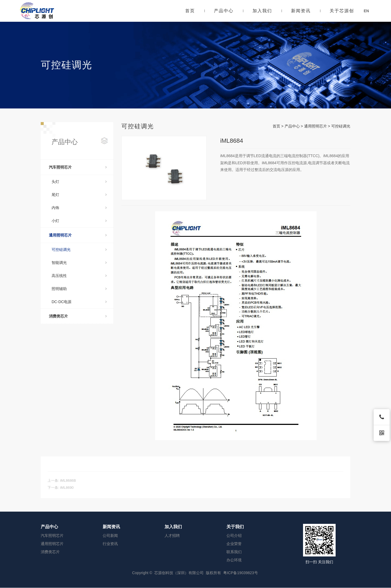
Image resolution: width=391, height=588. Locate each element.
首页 (190, 11)
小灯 (79, 221)
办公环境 (234, 560)
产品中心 (224, 11)
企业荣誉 (234, 544)
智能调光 (79, 263)
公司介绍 (234, 536)
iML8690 (67, 488)
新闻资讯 (301, 11)
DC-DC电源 (79, 302)
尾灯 (79, 195)
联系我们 (234, 552)
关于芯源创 (342, 11)
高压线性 (79, 276)
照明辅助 (79, 289)
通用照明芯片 (78, 235)
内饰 (79, 208)
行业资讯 (110, 544)
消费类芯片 (78, 316)
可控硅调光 (79, 250)
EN (366, 11)
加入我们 (262, 11)
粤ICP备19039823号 (241, 573)
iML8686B (68, 480)
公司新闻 (110, 536)
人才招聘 (172, 536)
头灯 (79, 182)
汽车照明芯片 (78, 167)
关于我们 (235, 527)
